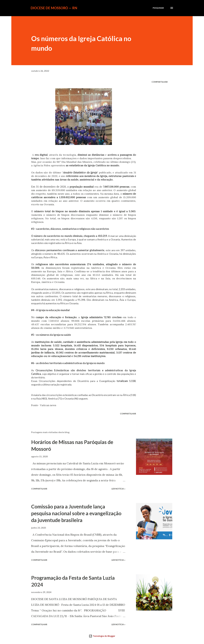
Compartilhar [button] (160, 82)
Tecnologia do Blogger (102, 636)
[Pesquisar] (158, 8)
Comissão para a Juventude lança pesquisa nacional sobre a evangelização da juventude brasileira (76, 513)
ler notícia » (118, 489)
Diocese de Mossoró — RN (54, 8)
